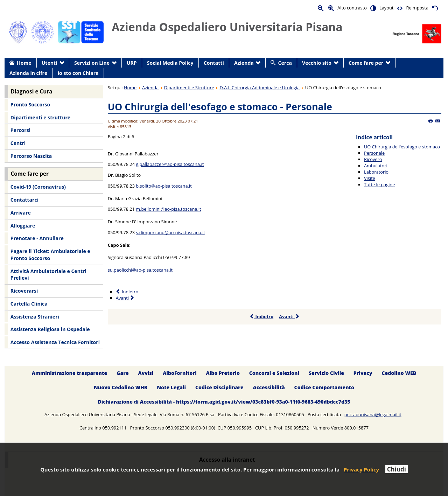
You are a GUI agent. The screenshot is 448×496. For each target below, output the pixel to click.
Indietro (261, 316)
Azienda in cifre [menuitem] (28, 73)
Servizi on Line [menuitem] (92, 63)
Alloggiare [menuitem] (23, 226)
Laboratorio (376, 172)
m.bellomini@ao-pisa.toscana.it (168, 209)
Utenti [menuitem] (50, 63)
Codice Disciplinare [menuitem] (219, 387)
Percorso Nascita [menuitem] (31, 156)
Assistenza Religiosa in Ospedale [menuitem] (50, 329)
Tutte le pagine (379, 184)
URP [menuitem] (132, 63)
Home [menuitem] (24, 63)
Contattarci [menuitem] (24, 200)
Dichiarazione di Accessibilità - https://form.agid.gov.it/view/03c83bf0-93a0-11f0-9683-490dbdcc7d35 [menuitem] (224, 402)
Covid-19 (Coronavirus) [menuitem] (38, 187)
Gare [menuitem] (123, 373)
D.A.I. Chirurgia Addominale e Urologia (260, 88)
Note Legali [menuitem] (171, 387)
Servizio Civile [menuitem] (326, 373)
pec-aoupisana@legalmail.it (373, 414)
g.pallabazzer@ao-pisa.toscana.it (170, 164)
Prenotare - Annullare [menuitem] (37, 238)
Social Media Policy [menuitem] (170, 63)
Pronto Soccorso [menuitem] (30, 104)
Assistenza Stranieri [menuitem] (35, 317)
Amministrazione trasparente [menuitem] (69, 373)
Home (130, 88)
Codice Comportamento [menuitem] (324, 387)
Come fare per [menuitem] (366, 63)
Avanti (289, 316)
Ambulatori (376, 166)
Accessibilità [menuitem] (269, 387)
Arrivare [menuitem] (21, 213)
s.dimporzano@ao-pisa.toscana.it (170, 232)
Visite (370, 178)
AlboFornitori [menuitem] (180, 373)
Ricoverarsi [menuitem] (24, 291)
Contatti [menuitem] (214, 63)
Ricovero (373, 159)
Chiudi (397, 469)
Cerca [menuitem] (285, 63)
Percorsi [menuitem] (20, 130)
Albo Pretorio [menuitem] (223, 373)
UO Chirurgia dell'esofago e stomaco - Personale (220, 107)
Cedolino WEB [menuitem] (399, 373)
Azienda (150, 88)
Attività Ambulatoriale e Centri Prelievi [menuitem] (48, 275)
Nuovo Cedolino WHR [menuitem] (121, 387)
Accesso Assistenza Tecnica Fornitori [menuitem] (55, 342)
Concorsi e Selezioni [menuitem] (274, 373)
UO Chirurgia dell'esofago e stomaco (402, 147)
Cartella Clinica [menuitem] (29, 304)
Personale (374, 153)
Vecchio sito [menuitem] (317, 63)
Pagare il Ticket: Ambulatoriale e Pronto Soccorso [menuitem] (50, 255)
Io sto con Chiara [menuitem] (78, 73)
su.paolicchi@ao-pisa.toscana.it (140, 270)
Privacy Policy (361, 469)
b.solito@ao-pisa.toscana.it (164, 186)
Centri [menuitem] (18, 143)
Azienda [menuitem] (244, 63)
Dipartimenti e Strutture (189, 88)
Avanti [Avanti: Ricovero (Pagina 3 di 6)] (125, 298)
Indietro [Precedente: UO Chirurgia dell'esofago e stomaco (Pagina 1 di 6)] (127, 292)
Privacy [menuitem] (363, 373)
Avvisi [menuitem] (146, 373)
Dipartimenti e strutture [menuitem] (40, 117)
